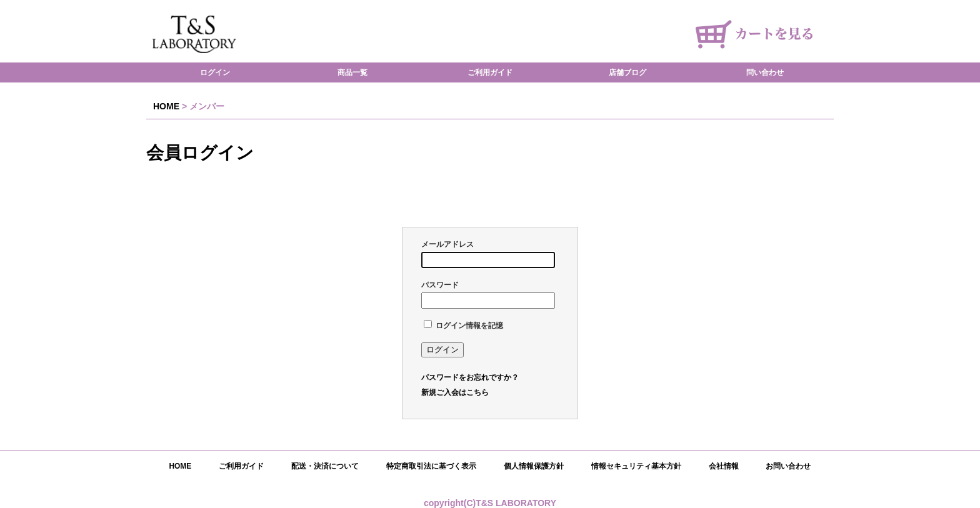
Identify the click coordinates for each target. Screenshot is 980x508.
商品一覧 (352, 72)
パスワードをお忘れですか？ (470, 377)
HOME (166, 106)
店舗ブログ (627, 72)
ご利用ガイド (490, 72)
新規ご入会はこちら (455, 392)
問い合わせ (765, 72)
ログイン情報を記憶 (463, 326)
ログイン (215, 72)
